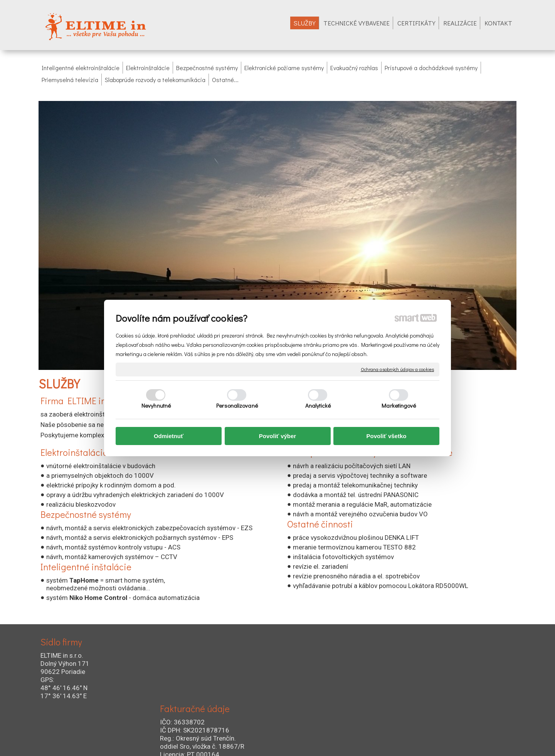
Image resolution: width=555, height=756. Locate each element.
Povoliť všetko (387, 436)
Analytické (318, 405)
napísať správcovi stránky (262, 741)
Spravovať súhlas (389, 741)
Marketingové (399, 405)
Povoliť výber (277, 436)
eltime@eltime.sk (319, 705)
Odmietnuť (169, 436)
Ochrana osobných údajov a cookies (397, 369)
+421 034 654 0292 (332, 695)
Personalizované (237, 405)
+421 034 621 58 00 (321, 676)
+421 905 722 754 (319, 686)
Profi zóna (426, 716)
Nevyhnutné (156, 405)
